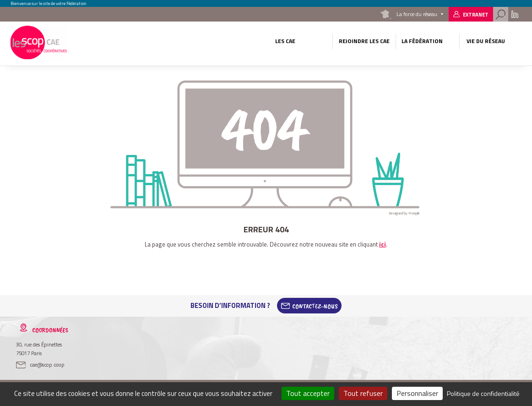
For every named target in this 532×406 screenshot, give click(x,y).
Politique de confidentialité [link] (483, 393)
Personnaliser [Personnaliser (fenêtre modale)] (417, 393)
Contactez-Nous (315, 306)
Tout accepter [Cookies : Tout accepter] (308, 393)
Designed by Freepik (404, 213)
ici (383, 244)
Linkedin (515, 14)
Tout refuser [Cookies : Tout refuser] (363, 393)
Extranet (476, 14)
